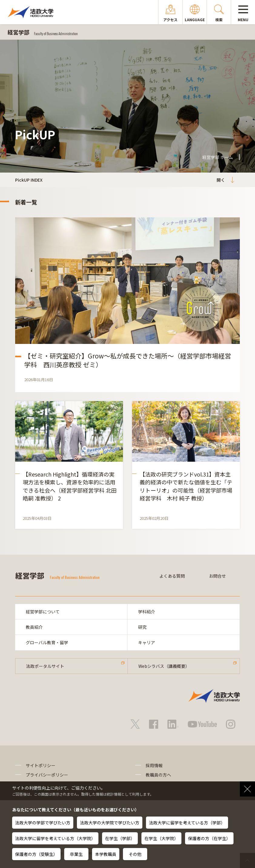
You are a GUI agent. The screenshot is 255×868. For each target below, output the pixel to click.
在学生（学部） (120, 838)
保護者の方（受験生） (36, 854)
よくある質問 (172, 576)
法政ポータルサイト (45, 666)
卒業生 (76, 854)
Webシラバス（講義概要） (164, 666)
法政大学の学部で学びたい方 (43, 823)
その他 (135, 854)
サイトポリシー (41, 765)
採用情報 (154, 765)
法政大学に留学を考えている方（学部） (187, 823)
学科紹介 (147, 612)
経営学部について (43, 612)
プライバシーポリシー (47, 775)
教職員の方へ (158, 775)
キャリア (147, 642)
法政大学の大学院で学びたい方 (110, 823)
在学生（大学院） (161, 838)
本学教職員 (106, 854)
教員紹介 (34, 627)
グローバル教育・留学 (47, 642)
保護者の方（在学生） (209, 838)
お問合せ (217, 576)
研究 (142, 627)
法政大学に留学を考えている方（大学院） (55, 838)
